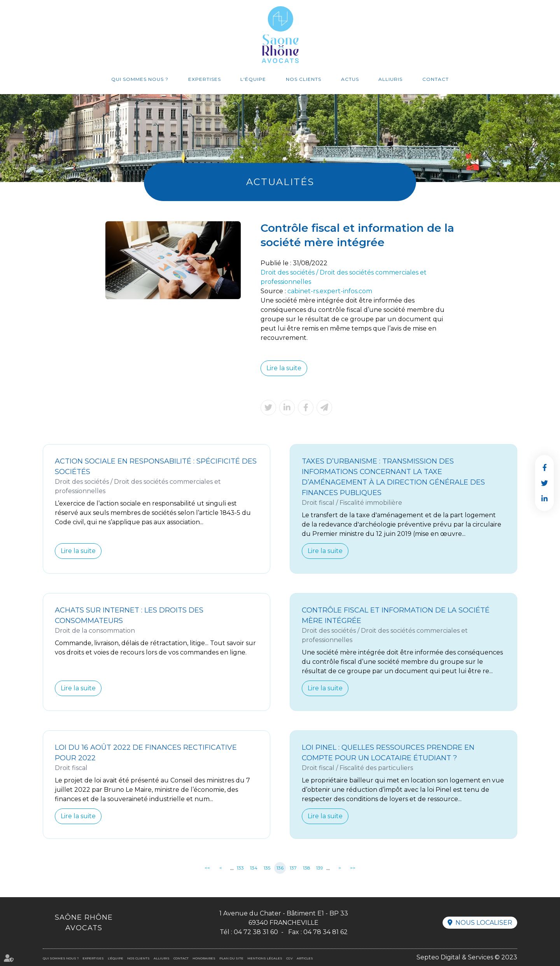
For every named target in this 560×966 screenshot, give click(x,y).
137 (293, 868)
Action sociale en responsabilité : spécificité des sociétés (156, 466)
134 (254, 868)
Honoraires (204, 958)
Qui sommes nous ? (140, 79)
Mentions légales (265, 958)
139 (320, 868)
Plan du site (231, 958)
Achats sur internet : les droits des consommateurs (129, 615)
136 (280, 868)
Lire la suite (284, 368)
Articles (305, 958)
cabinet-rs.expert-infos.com (330, 291)
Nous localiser (484, 923)
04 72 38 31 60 (256, 932)
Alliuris (390, 79)
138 (307, 868)
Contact (436, 79)
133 (240, 868)
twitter (544, 483)
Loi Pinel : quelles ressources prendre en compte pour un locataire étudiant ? (388, 753)
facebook (544, 467)
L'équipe (253, 79)
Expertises (205, 79)
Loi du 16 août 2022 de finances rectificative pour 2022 (146, 753)
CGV (290, 958)
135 (267, 868)
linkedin (544, 499)
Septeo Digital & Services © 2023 (467, 957)
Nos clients (304, 79)
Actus (350, 79)
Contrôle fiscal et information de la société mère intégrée (396, 615)
